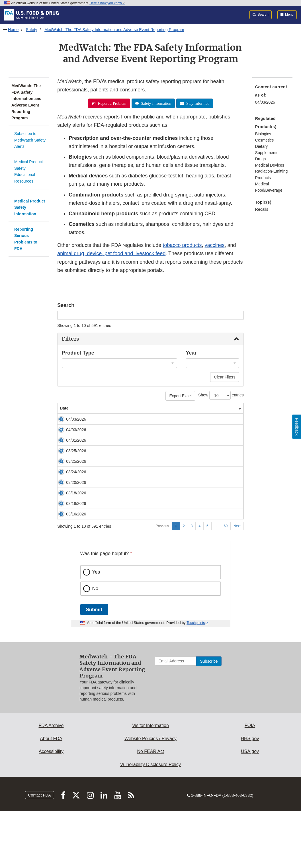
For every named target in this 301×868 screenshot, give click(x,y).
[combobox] (119, 363)
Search (66, 305)
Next (237, 583)
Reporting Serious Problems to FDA (26, 239)
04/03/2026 (70, 419)
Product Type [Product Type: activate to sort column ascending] (216, 408)
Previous (162, 583)
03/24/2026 (70, 500)
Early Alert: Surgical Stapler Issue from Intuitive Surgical (134, 555)
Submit (94, 667)
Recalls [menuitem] (262, 209)
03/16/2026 (70, 565)
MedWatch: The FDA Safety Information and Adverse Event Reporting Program (114, 30)
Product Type (78, 353)
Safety (32, 30)
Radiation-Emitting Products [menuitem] (271, 174)
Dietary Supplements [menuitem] (267, 150)
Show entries (221, 395)
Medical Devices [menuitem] (270, 165)
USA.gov (250, 808)
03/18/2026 (70, 544)
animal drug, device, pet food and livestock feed (111, 253)
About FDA (51, 796)
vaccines (214, 245)
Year (191, 353)
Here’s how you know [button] (107, 3)
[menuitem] (272, 168)
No (95, 645)
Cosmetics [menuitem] (264, 140)
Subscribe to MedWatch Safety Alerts (30, 140)
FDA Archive (51, 782)
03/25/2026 (70, 474)
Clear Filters (225, 377)
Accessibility (51, 808)
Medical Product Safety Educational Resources (28, 171)
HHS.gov (250, 796)
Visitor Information (150, 782)
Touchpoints (196, 680)
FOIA (250, 782)
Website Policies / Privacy (150, 796)
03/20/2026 (70, 528)
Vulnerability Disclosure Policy (150, 821)
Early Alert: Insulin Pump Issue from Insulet (123, 544)
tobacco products (182, 245)
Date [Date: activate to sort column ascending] (64, 408)
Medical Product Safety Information (30, 207)
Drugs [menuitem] (260, 159)
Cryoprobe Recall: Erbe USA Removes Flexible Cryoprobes (137, 474)
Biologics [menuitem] (263, 134)
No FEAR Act (150, 808)
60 (226, 583)
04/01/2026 (70, 452)
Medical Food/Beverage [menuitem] (269, 187)
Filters (70, 339)
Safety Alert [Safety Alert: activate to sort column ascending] (96, 408)
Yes (96, 629)
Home (13, 30)
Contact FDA (40, 852)
